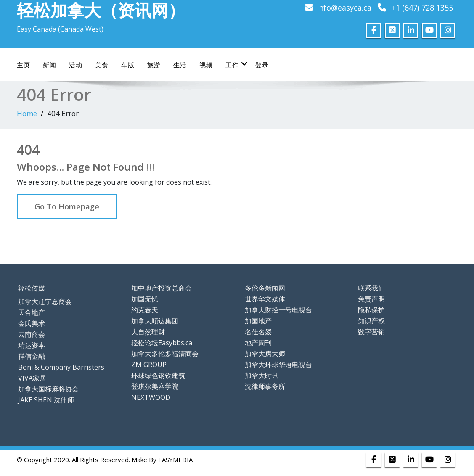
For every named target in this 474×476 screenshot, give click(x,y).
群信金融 (32, 356)
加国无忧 (145, 299)
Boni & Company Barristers (61, 367)
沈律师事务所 (265, 386)
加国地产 (258, 321)
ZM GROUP (149, 365)
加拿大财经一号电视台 (278, 310)
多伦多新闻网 (265, 288)
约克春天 (145, 310)
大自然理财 (148, 332)
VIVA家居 (32, 378)
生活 (180, 65)
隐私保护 (371, 310)
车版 (128, 65)
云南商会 (32, 334)
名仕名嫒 (258, 332)
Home (27, 113)
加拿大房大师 (265, 354)
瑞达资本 (32, 345)
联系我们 (371, 288)
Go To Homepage (67, 206)
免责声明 (371, 299)
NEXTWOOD (151, 397)
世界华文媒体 (265, 299)
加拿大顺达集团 (155, 321)
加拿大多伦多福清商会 (165, 354)
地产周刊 (258, 343)
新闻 (50, 65)
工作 (237, 65)
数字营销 (371, 332)
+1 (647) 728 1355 (422, 8)
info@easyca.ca (344, 8)
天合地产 (32, 312)
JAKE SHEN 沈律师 (46, 400)
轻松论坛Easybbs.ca (162, 343)
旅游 (154, 65)
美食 (102, 65)
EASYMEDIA (175, 460)
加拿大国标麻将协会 (48, 389)
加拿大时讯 (262, 376)
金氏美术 (32, 323)
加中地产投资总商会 (162, 288)
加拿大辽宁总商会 (45, 301)
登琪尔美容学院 (155, 386)
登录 (262, 65)
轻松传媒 (32, 288)
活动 (76, 65)
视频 (206, 65)
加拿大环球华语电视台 (278, 365)
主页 (24, 65)
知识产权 (371, 321)
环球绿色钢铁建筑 (158, 376)
